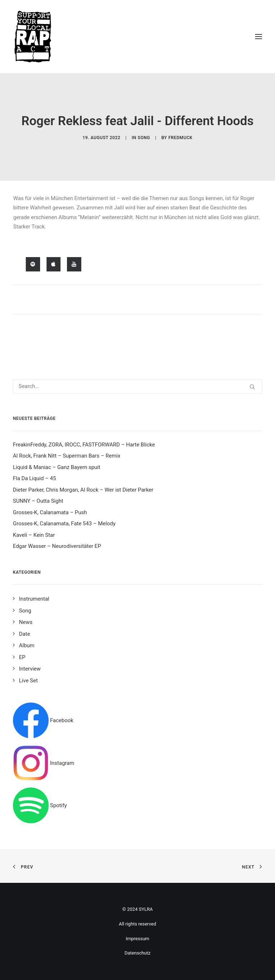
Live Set (28, 681)
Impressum (137, 939)
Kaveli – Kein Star (34, 535)
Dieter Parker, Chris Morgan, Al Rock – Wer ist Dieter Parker (83, 490)
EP (22, 657)
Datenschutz (137, 953)
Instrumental (34, 599)
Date (25, 634)
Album (27, 645)
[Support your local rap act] (137, 37)
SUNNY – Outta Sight (38, 501)
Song (144, 138)
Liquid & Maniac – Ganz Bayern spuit (57, 467)
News (26, 622)
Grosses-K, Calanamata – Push (50, 512)
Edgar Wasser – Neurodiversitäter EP (57, 546)
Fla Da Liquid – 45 (34, 478)
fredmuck (180, 138)
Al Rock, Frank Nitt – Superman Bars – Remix (67, 456)
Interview (30, 669)
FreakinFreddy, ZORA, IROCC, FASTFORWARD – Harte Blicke (84, 445)
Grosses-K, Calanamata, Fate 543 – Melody (64, 524)
